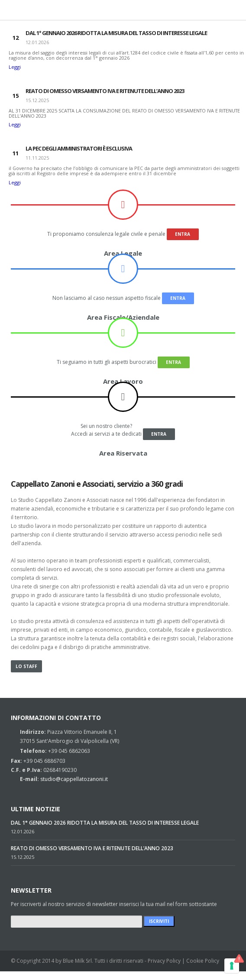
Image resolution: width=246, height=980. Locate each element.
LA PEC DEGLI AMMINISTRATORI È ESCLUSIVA (79, 148)
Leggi (15, 67)
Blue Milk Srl (77, 961)
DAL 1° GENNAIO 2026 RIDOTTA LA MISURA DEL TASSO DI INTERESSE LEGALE (116, 33)
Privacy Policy (164, 961)
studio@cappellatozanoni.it (74, 779)
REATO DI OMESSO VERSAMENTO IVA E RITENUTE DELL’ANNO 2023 (105, 91)
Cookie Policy (203, 961)
